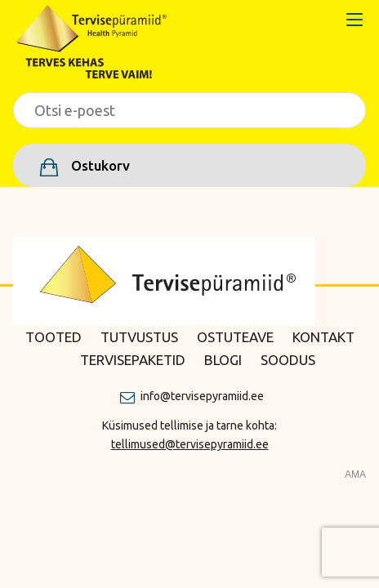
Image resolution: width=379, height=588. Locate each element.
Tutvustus (139, 337)
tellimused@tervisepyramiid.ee (190, 444)
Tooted (54, 337)
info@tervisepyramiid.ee (202, 396)
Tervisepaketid (133, 360)
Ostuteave (235, 337)
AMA (355, 474)
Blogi (223, 360)
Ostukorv (99, 165)
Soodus (288, 360)
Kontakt (323, 337)
